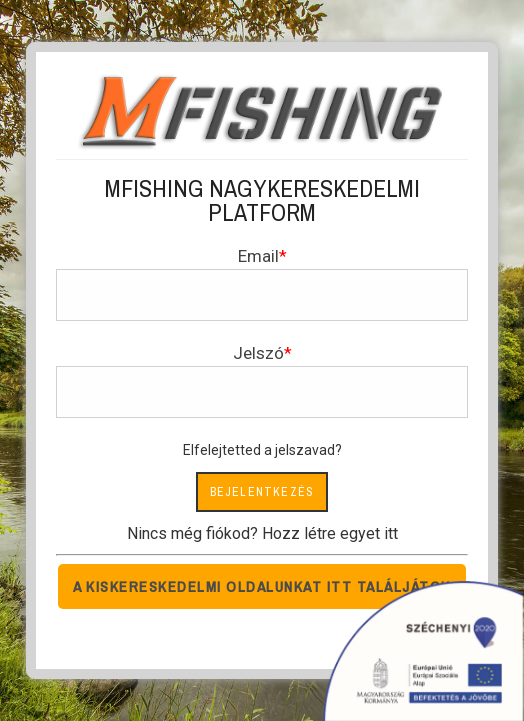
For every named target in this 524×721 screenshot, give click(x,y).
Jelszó (258, 353)
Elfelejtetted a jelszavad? (262, 450)
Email (258, 256)
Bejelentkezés (262, 492)
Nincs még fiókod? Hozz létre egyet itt (262, 533)
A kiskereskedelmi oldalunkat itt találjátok (262, 586)
